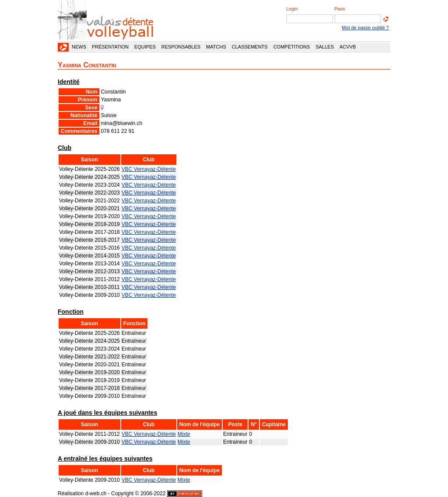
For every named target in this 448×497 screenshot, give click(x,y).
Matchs (216, 47)
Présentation (110, 47)
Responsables (181, 47)
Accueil (63, 47)
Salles (325, 47)
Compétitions (292, 47)
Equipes (145, 47)
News (79, 47)
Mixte (184, 434)
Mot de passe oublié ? (365, 28)
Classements (250, 47)
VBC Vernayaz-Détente (149, 169)
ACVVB (348, 47)
